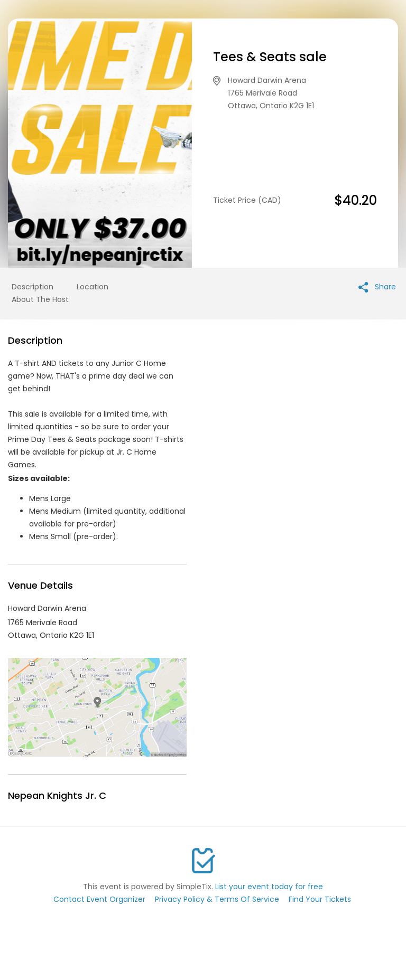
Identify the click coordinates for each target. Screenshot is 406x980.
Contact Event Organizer (99, 899)
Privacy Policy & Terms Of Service (217, 899)
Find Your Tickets (320, 899)
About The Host (40, 299)
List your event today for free (269, 887)
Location (93, 287)
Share (377, 287)
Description (33, 287)
